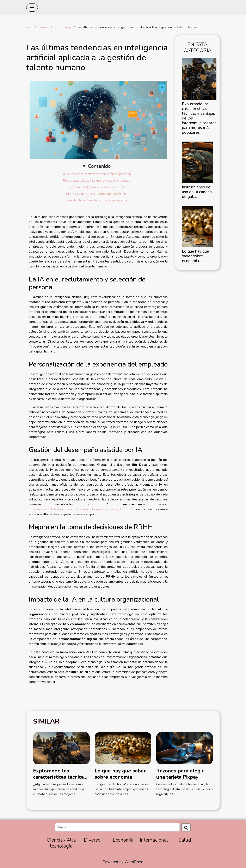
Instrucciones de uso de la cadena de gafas (197, 192)
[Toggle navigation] (32, 7)
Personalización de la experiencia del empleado (97, 181)
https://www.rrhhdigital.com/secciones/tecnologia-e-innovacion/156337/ (81, 509)
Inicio (30, 27)
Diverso (92, 840)
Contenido (99, 166)
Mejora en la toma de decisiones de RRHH (97, 194)
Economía (123, 840)
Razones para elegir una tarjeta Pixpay (180, 774)
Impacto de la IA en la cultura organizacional (97, 200)
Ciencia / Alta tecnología (55, 27)
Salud (185, 840)
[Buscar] (117, 827)
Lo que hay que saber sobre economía (195, 256)
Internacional (154, 840)
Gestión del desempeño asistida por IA (97, 187)
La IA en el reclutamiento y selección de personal (97, 174)
